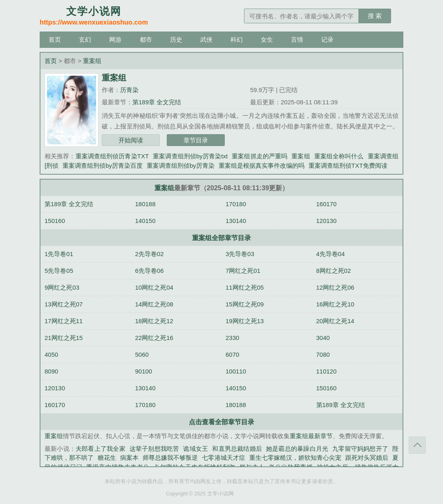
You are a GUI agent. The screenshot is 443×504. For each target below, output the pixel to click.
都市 (146, 39)
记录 (327, 39)
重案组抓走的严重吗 (260, 156)
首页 (55, 39)
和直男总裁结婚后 (237, 449)
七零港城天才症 (223, 458)
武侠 (206, 39)
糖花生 (107, 458)
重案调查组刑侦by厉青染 (181, 165)
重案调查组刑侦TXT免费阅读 (348, 165)
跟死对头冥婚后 (367, 458)
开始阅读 (131, 140)
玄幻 (85, 39)
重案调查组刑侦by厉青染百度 (103, 165)
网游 (115, 39)
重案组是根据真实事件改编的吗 (262, 165)
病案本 (129, 458)
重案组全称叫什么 (339, 156)
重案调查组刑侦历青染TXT (112, 156)
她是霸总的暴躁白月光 (297, 449)
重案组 (92, 61)
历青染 (129, 90)
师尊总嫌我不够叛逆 (170, 458)
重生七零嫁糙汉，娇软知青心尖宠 (295, 458)
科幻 (237, 39)
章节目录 (196, 140)
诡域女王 (196, 449)
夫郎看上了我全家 (101, 449)
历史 (176, 39)
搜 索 (375, 16)
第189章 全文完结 (157, 102)
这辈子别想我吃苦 (154, 449)
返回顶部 (417, 445)
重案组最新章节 (311, 436)
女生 (267, 39)
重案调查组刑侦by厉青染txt (190, 156)
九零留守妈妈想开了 (360, 449)
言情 (297, 39)
